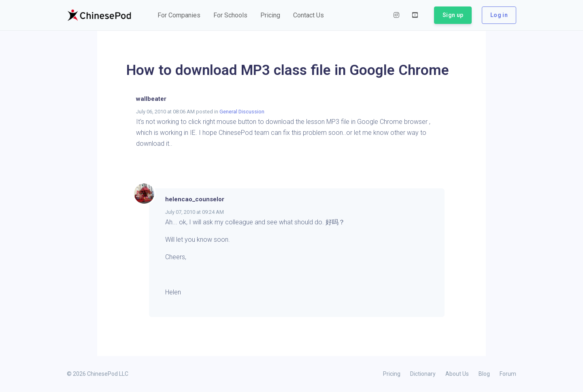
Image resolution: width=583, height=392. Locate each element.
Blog (484, 374)
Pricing (392, 374)
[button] (179, 15)
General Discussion (242, 112)
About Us (457, 374)
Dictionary (423, 374)
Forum (508, 374)
